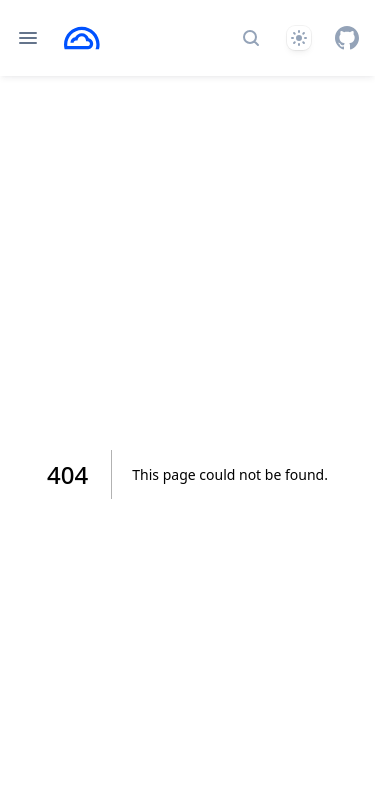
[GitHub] (347, 38)
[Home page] (82, 38)
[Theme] (299, 38)
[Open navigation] (28, 38)
